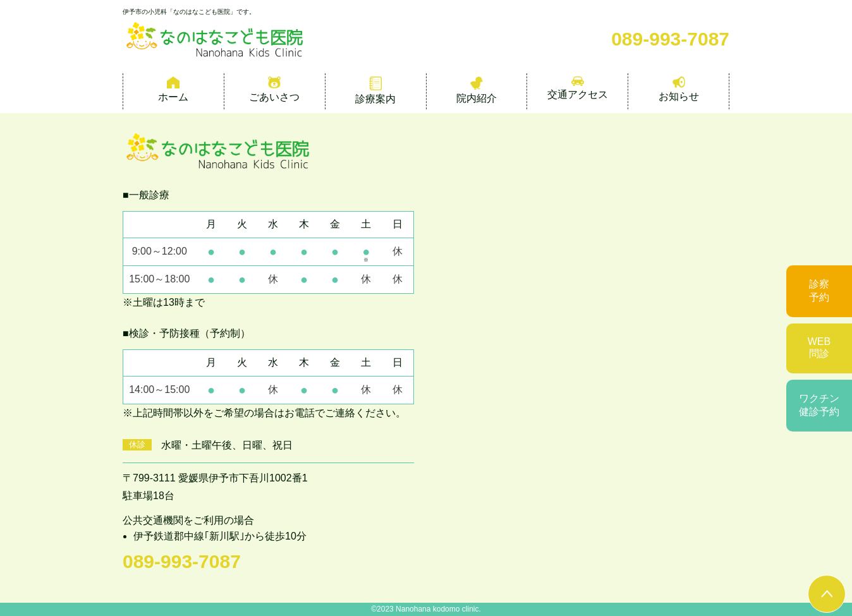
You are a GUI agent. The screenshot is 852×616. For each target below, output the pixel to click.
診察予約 (819, 291)
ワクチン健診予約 (819, 405)
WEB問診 (819, 347)
